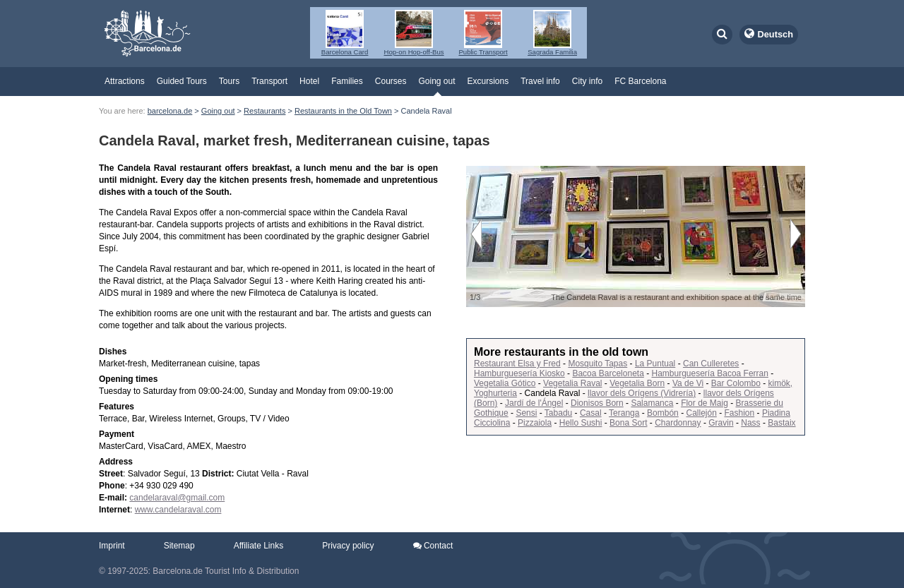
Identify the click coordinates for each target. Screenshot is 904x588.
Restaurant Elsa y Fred (517, 364)
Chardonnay (678, 423)
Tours (229, 81)
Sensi (526, 413)
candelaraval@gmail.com (177, 498)
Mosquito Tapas (597, 364)
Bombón (663, 413)
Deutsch (776, 34)
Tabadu (558, 413)
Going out (436, 81)
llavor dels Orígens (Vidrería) (642, 393)
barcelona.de (170, 111)
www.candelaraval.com (178, 510)
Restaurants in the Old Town (343, 111)
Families (347, 81)
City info (587, 81)
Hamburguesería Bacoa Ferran (709, 373)
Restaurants (264, 111)
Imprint (112, 546)
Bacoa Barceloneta (608, 373)
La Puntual (655, 364)
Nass (750, 423)
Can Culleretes (711, 364)
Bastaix (781, 423)
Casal (591, 413)
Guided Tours (182, 81)
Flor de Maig (704, 403)
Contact (433, 546)
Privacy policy (348, 546)
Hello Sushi (581, 423)
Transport (269, 81)
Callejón (701, 413)
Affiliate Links (258, 546)
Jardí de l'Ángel (534, 403)
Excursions (488, 81)
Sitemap (179, 546)
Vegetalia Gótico (505, 383)
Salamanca (652, 403)
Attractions (125, 81)
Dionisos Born (597, 403)
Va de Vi (688, 383)
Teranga (624, 413)
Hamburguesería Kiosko (519, 373)
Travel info (540, 81)
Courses (391, 81)
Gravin (721, 423)
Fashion (740, 413)
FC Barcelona (640, 81)
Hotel (309, 81)
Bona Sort (628, 423)
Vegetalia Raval (572, 383)
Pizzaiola (535, 423)
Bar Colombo (736, 383)
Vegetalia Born (637, 383)
